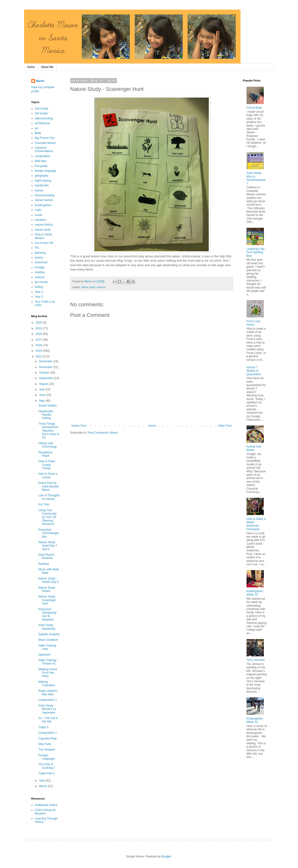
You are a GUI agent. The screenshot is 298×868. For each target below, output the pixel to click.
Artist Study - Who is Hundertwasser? (256, 178)
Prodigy (40, 267)
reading (40, 272)
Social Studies (47, 406)
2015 (39, 351)
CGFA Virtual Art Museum (45, 812)
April (42, 781)
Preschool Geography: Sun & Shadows (48, 614)
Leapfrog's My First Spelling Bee (256, 252)
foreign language (46, 171)
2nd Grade (42, 109)
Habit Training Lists (47, 647)
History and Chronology (47, 445)
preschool (41, 262)
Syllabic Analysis (49, 634)
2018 (39, 334)
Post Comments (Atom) (103, 433)
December (46, 361)
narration (41, 220)
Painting (43, 564)
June (42, 395)
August (44, 384)
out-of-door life (44, 243)
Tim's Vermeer (256, 660)
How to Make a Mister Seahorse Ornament (256, 524)
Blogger (166, 856)
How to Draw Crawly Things (47, 465)
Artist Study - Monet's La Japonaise (47, 709)
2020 (39, 323)
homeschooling (45, 195)
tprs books (41, 282)
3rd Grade (41, 113)
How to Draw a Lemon (48, 475)
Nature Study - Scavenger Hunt (48, 600)
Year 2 (39, 297)
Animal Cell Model (254, 448)
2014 (39, 357)
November (46, 367)
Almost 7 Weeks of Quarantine (254, 371)
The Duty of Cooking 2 (47, 766)
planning (40, 253)
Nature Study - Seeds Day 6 (48, 580)
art (37, 128)
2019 (39, 328)
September (46, 378)
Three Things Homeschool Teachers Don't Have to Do (49, 431)
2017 (39, 340)
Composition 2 (48, 700)
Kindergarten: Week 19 (255, 593)
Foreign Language (46, 757)
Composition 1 (48, 733)
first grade (41, 166)
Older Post (225, 426)
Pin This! (44, 505)
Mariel (40, 81)
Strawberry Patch (45, 454)
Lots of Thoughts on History (49, 497)
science (101, 287)
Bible (38, 133)
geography (42, 176)
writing (39, 287)
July (42, 389)
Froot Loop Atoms (254, 323)
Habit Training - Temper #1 (48, 662)
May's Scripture (48, 640)
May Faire (45, 744)
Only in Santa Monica (44, 236)
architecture (42, 123)
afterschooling (44, 118)
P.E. (37, 248)
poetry (39, 258)
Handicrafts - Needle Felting (46, 415)
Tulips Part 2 (46, 773)
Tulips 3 (43, 727)
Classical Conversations (44, 149)
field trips (41, 161)
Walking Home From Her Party (48, 673)
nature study (88, 287)
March (43, 786)
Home (31, 67)
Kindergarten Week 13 (255, 720)
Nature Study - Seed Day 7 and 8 (48, 546)
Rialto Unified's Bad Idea (48, 693)
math (38, 210)
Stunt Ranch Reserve (46, 556)
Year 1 (39, 292)
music (39, 215)
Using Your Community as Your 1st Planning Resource (47, 517)
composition (43, 156)
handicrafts (42, 185)
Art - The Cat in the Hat (48, 720)
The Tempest (47, 750)
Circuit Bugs (254, 108)
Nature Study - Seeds (48, 589)
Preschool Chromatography (48, 533)
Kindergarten (43, 205)
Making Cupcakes (46, 683)
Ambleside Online (46, 805)
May (42, 401)
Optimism (44, 655)
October (44, 373)
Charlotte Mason (45, 143)
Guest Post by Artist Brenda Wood (48, 486)
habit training (43, 181)
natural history (44, 225)
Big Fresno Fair (45, 138)
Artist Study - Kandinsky (47, 627)
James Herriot (44, 200)
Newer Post (79, 426)
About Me (47, 67)
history (39, 191)
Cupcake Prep (47, 739)
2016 (39, 345)
